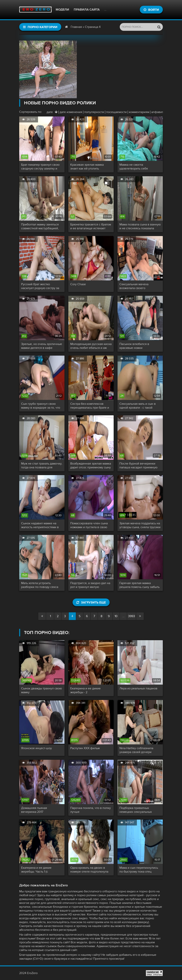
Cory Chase (78, 284)
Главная (76, 27)
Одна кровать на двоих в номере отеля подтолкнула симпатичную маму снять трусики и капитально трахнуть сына (89, 870)
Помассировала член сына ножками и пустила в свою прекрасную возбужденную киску (90, 525)
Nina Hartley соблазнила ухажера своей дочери (136, 750)
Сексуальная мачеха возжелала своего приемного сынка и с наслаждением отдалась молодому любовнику (136, 286)
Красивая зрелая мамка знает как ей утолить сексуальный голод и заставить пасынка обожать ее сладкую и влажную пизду (91, 167)
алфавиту (158, 112)
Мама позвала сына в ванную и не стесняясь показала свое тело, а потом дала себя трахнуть (140, 226)
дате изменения (71, 112)
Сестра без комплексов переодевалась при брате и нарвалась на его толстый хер (90, 406)
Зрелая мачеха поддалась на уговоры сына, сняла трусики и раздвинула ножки (140, 525)
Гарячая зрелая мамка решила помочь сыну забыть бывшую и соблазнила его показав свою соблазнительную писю (139, 585)
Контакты (112, 10)
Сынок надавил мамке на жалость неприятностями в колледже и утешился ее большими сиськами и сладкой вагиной (40, 525)
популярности (94, 112)
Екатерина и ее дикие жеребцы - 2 (85, 690)
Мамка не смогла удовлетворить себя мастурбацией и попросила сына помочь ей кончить (138, 167)
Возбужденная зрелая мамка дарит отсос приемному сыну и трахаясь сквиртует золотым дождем (91, 465)
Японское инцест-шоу (36, 748)
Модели (62, 10)
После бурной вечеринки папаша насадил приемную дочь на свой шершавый (138, 465)
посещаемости (116, 112)
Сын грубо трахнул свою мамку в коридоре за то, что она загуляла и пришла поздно (41, 406)
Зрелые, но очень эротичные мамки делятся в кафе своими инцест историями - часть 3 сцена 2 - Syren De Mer (42, 346)
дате (50, 112)
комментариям (139, 112)
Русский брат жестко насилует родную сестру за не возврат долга (40, 286)
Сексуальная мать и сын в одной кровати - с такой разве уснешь (138, 406)
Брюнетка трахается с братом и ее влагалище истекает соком (91, 226)
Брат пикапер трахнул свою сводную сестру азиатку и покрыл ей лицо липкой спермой (40, 167)
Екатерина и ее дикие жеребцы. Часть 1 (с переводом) (36, 870)
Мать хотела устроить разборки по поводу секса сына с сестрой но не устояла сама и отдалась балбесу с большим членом (42, 585)
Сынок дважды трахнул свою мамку (41, 690)
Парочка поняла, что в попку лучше (91, 810)
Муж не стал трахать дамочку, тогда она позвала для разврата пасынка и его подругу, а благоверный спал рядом (42, 465)
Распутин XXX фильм (85, 748)
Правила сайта (87, 10)
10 (116, 616)
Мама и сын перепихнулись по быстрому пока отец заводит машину (139, 870)
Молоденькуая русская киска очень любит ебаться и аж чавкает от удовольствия (91, 346)
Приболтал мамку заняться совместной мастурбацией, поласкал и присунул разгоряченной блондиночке (42, 226)
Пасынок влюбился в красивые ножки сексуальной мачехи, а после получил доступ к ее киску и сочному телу (140, 346)
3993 (132, 616)
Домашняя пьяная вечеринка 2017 (34, 810)
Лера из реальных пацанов (138, 688)
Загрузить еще (91, 603)
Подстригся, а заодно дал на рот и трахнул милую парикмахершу (90, 585)
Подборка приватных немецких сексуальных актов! (136, 810)
